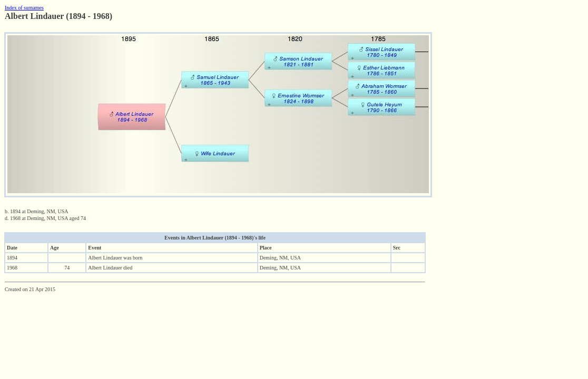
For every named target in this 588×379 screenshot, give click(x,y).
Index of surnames (24, 8)
